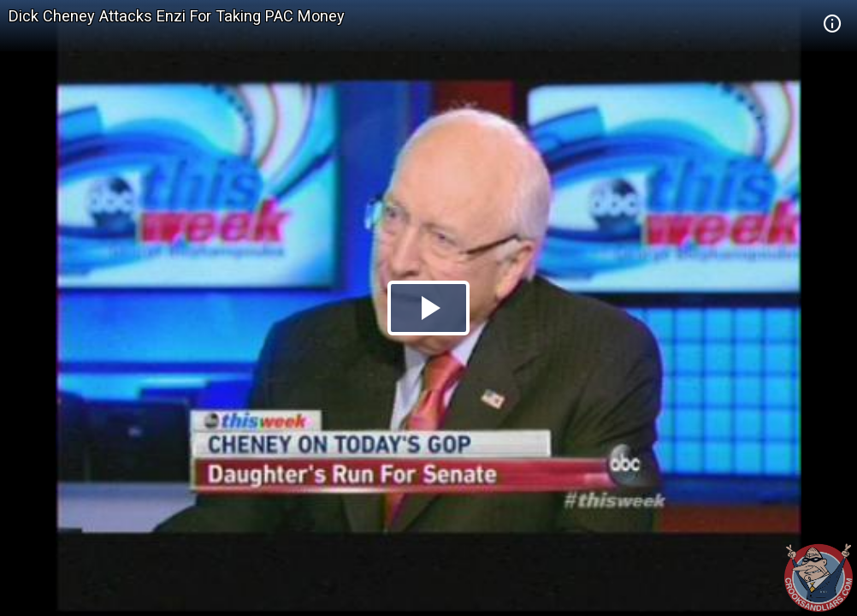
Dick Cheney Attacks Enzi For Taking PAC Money (177, 16)
